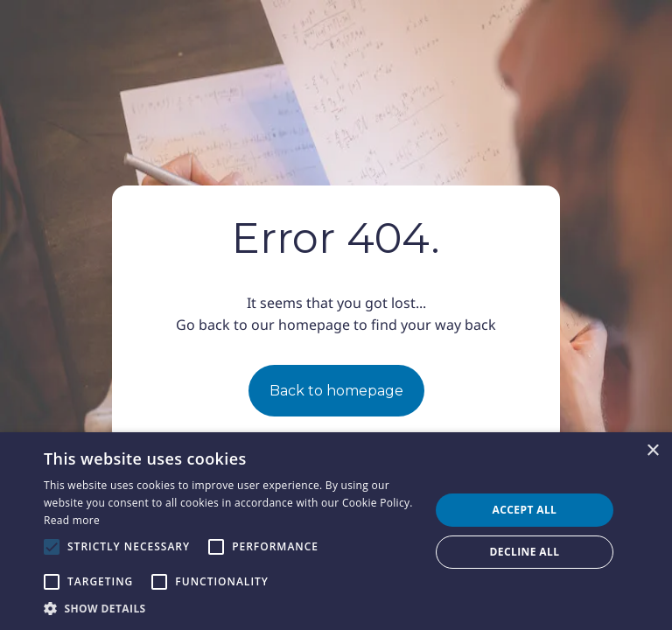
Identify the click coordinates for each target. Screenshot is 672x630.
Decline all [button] (525, 552)
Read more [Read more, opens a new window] (72, 520)
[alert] (336, 531)
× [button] (652, 451)
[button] (231, 608)
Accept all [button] (525, 510)
